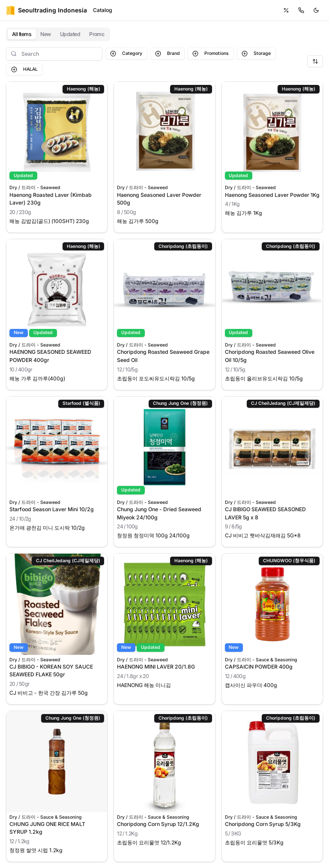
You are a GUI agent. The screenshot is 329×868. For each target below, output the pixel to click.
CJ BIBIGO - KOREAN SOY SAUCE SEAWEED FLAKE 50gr (51, 671)
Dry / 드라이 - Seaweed (35, 188)
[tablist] (58, 34)
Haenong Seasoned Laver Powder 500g (159, 199)
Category (126, 54)
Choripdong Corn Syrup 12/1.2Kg (158, 824)
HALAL (24, 69)
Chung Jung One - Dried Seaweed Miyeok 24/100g (159, 513)
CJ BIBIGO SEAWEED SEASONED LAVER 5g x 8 (265, 513)
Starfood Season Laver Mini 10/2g (52, 509)
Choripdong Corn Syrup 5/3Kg (263, 824)
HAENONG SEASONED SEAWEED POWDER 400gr (50, 356)
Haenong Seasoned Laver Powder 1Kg (272, 195)
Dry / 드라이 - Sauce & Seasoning (261, 660)
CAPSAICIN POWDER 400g (259, 667)
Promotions (211, 54)
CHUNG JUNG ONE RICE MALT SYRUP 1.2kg (47, 828)
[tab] (22, 35)
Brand (167, 54)
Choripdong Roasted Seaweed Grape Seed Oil (163, 356)
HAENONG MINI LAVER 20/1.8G (156, 667)
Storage (256, 54)
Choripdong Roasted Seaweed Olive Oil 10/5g (270, 356)
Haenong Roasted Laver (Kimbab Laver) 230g (51, 199)
